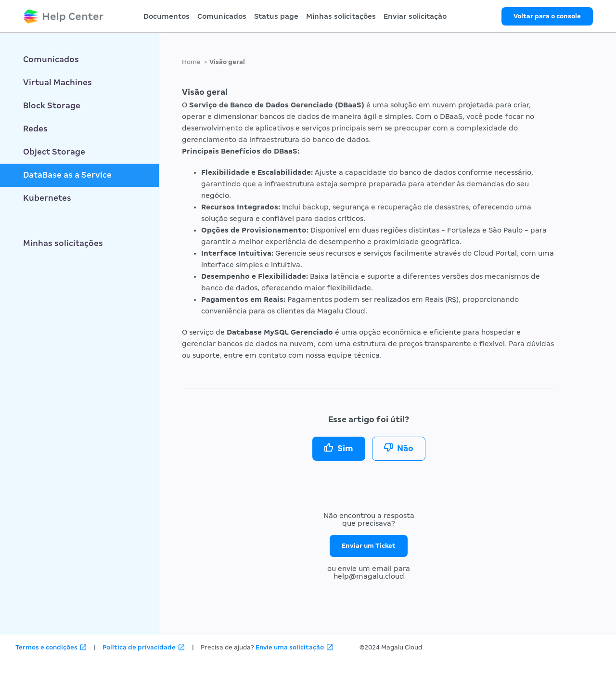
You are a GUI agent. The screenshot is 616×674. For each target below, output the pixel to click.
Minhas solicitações (341, 16)
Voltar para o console (547, 16)
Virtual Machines (58, 83)
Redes (35, 129)
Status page (276, 16)
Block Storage (52, 106)
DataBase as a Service (67, 175)
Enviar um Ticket (369, 546)
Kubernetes (47, 198)
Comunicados (222, 16)
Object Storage (54, 152)
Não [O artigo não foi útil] (405, 448)
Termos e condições (46, 647)
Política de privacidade (139, 647)
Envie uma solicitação (290, 647)
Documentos (167, 16)
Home (191, 62)
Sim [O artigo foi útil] (345, 448)
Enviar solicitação (415, 16)
